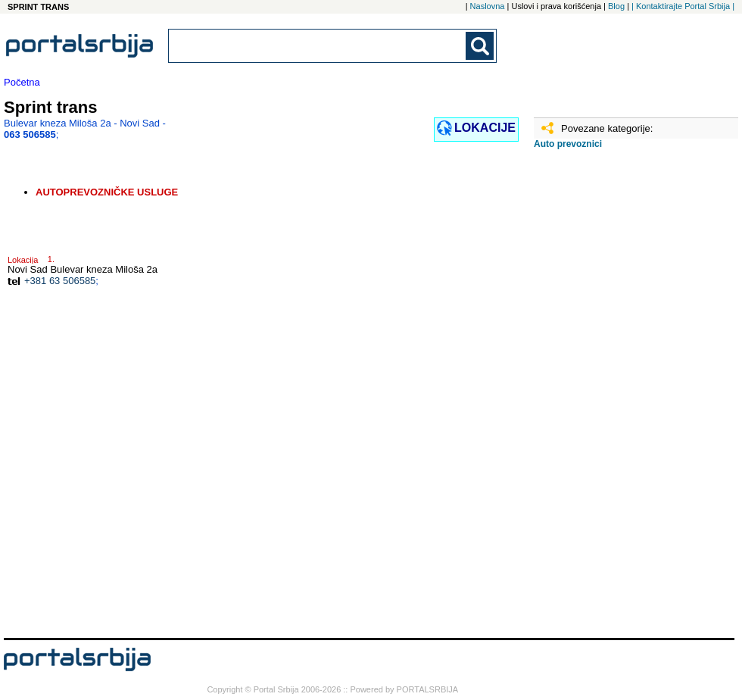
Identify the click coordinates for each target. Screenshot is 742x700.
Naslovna (488, 6)
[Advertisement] (609, 399)
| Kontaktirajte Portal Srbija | (683, 6)
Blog (616, 6)
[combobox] (318, 46)
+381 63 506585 (60, 281)
